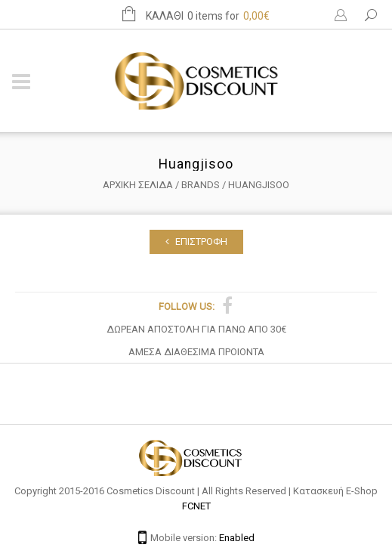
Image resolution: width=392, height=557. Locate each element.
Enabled (237, 538)
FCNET (196, 506)
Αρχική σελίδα (138, 185)
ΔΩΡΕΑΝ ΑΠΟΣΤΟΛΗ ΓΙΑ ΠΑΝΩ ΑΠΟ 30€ (196, 329)
